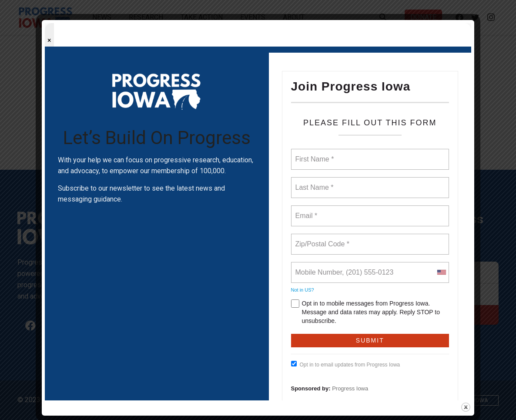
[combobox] (441, 272)
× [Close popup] (49, 40)
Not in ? (303, 290)
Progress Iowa (350, 388)
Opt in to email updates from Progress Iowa (346, 364)
